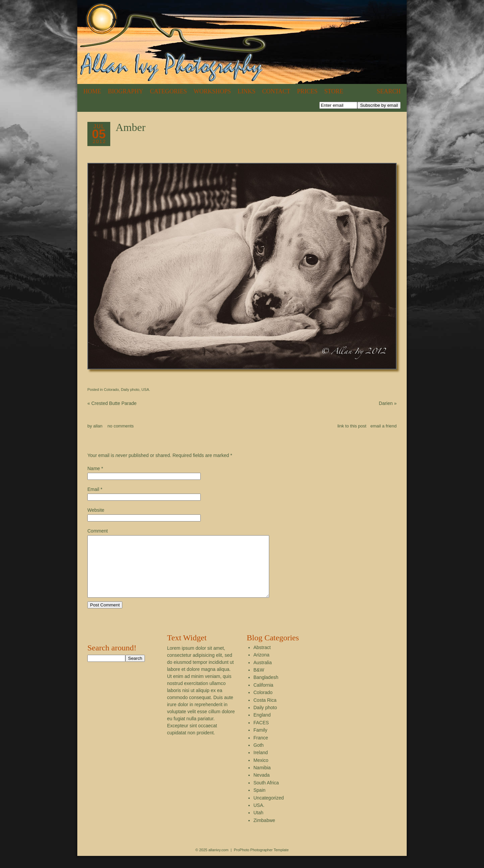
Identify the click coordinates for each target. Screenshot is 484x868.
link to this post (352, 426)
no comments (121, 426)
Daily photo (130, 390)
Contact (276, 91)
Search (389, 91)
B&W (259, 682)
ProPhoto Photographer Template (261, 862)
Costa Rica (265, 712)
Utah (258, 825)
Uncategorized (269, 810)
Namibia (262, 780)
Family (260, 742)
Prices (307, 91)
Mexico (261, 772)
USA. (146, 390)
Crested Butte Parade (112, 403)
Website (96, 510)
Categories (168, 91)
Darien (388, 403)
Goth (258, 757)
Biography (126, 91)
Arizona (261, 667)
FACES (261, 735)
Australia (263, 675)
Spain (259, 802)
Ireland (261, 765)
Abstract (262, 659)
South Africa (266, 795)
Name (94, 468)
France (261, 750)
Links (247, 91)
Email (93, 489)
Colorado (111, 390)
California (263, 697)
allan (98, 426)
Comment (98, 531)
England (262, 727)
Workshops (212, 91)
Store (334, 91)
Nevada (261, 787)
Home (92, 91)
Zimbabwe (264, 832)
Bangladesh (266, 689)
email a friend (384, 426)
